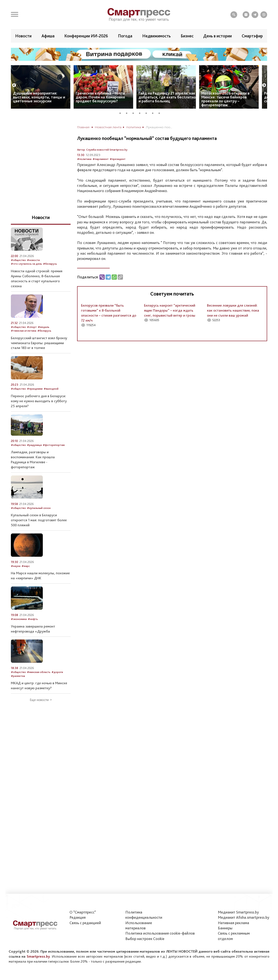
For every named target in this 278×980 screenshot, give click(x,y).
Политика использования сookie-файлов (160, 933)
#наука (16, 566)
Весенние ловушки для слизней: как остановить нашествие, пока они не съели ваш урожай (233, 310)
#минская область (39, 672)
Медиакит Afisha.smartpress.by (244, 917)
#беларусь (50, 264)
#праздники (35, 389)
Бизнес (187, 36)
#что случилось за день (26, 264)
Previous (14, 85)
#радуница (34, 445)
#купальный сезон (39, 508)
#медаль (44, 327)
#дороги (57, 672)
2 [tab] (128, 113)
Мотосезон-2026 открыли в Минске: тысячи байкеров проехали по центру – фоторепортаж (225, 99)
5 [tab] (148, 113)
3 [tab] (135, 113)
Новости (23, 36)
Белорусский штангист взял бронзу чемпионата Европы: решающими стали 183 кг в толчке (39, 343)
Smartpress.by (38, 956)
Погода (125, 36)
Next (264, 85)
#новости (33, 260)
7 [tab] (161, 113)
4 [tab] (141, 113)
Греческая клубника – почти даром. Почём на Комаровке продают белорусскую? (100, 97)
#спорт (32, 327)
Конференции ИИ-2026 (86, 36)
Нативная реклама (233, 923)
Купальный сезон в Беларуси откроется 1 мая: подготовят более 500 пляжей (39, 520)
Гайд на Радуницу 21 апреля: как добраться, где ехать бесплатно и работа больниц (167, 97)
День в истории (218, 36)
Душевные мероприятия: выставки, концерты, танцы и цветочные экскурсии (39, 97)
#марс (26, 566)
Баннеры (225, 928)
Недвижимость (156, 36)
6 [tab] (154, 113)
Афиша (48, 36)
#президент (118, 159)
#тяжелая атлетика (24, 331)
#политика (84, 159)
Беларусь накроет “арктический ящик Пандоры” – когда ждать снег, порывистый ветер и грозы (170, 310)
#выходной (51, 389)
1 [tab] (122, 113)
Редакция (78, 917)
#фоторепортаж (54, 445)
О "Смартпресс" (83, 912)
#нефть (33, 619)
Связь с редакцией (85, 923)
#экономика (19, 619)
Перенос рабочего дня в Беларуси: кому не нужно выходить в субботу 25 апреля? (39, 401)
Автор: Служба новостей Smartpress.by (102, 150)
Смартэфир (252, 36)
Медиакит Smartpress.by (238, 912)
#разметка (18, 676)
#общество (18, 260)
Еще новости (39, 700)
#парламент (101, 159)
